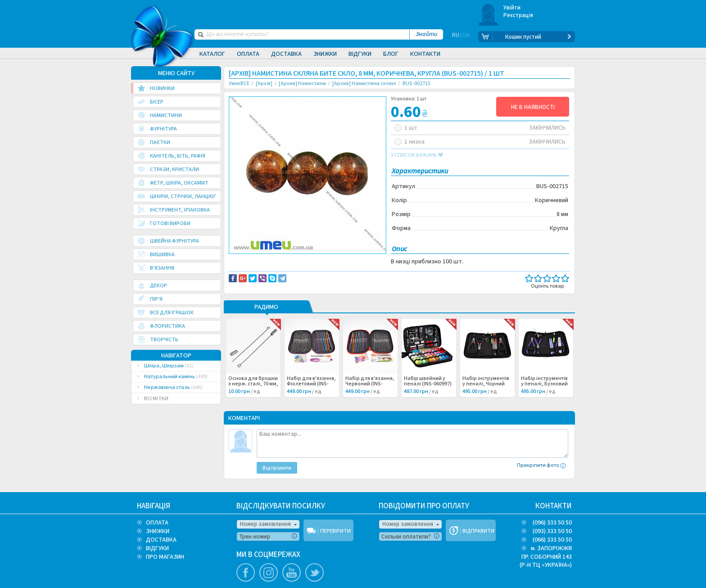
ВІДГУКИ (157, 548)
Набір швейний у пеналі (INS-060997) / (428, 385)
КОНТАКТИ (554, 506)
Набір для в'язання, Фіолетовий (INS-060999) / (311, 385)
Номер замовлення (265, 524)
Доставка (286, 54)
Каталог (212, 54)
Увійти (512, 8)
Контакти (425, 54)
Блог (391, 54)
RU (456, 37)
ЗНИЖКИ (158, 531)
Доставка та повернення (267, 262)
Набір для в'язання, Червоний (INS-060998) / (370, 385)
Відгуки (360, 54)
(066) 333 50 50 (552, 540)
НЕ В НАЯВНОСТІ (533, 107)
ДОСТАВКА (161, 540)
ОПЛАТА (157, 523)
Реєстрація (518, 15)
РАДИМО (266, 309)
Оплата (248, 54)
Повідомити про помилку (340, 262)
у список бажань (417, 155)
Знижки (325, 54)
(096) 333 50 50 (552, 523)
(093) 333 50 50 (552, 531)
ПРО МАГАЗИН (165, 557)
